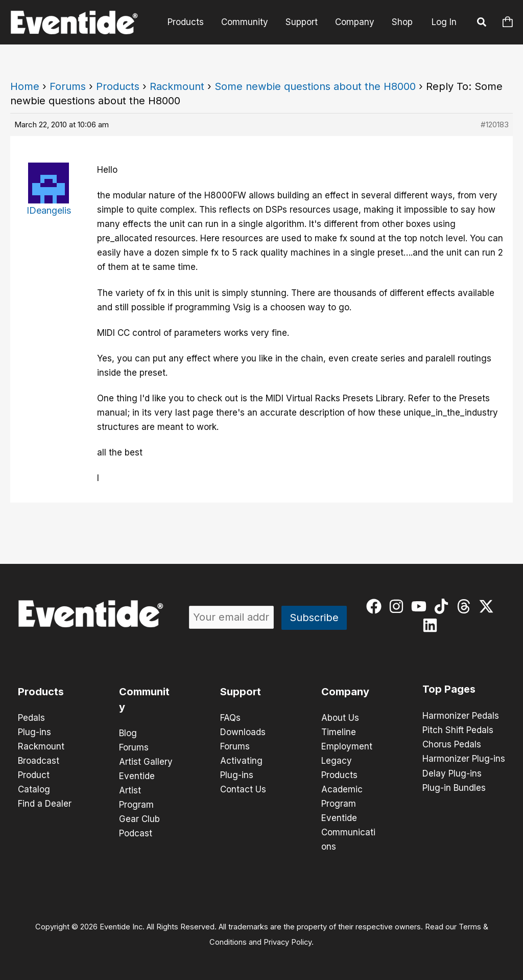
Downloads (243, 732)
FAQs (230, 718)
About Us (340, 718)
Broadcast (39, 761)
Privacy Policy (288, 942)
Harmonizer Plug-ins (464, 759)
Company (355, 22)
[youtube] (421, 606)
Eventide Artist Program (137, 790)
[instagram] (399, 606)
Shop (402, 22)
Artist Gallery (146, 762)
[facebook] (376, 606)
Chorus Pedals (452, 744)
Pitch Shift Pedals (458, 730)
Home (25, 86)
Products (186, 22)
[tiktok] (444, 606)
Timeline (339, 732)
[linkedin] (432, 625)
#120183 (495, 124)
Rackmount (177, 86)
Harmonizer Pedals (461, 716)
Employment (347, 746)
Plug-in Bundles (454, 787)
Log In (444, 22)
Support (302, 22)
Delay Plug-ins (452, 773)
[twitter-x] (489, 606)
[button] (482, 24)
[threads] (466, 606)
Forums (68, 86)
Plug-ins (34, 732)
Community (245, 22)
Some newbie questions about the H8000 (315, 86)
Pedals (31, 718)
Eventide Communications (348, 832)
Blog (128, 733)
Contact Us (243, 789)
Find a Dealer (45, 804)
